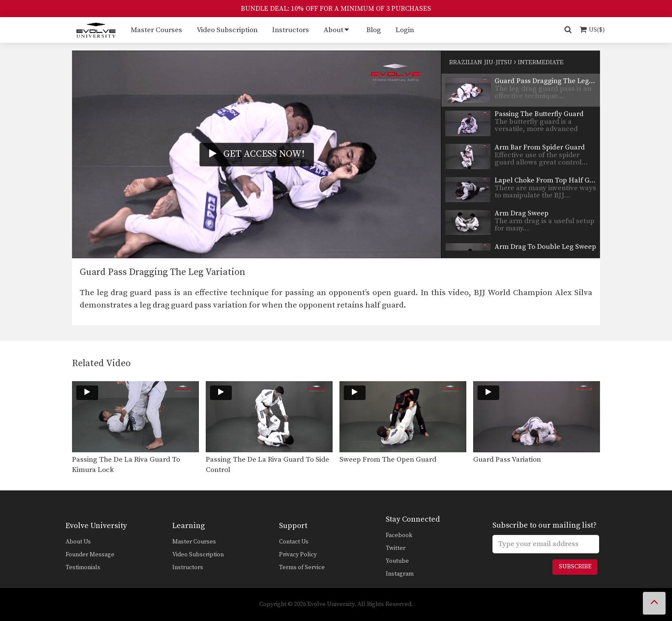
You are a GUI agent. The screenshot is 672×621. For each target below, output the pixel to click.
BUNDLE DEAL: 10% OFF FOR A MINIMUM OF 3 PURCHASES (336, 9)
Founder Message (90, 555)
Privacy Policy (298, 555)
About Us (78, 542)
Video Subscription (227, 30)
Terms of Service (302, 567)
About (333, 30)
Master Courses (156, 30)
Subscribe (575, 567)
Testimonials (83, 567)
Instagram (400, 574)
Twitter (396, 548)
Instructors (291, 30)
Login (405, 30)
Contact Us (294, 542)
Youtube (397, 561)
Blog (374, 30)
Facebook (399, 535)
